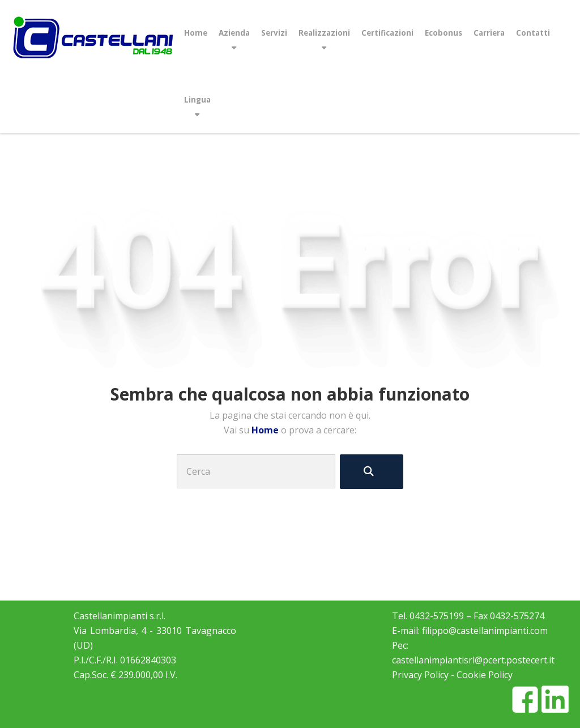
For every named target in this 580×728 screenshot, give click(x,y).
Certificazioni (387, 33)
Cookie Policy (485, 675)
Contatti (533, 33)
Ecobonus (443, 33)
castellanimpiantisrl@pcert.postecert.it (473, 660)
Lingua (197, 100)
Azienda (234, 33)
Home (196, 33)
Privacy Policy (420, 675)
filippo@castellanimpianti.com (485, 631)
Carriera (489, 33)
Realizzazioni (324, 33)
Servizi (274, 33)
